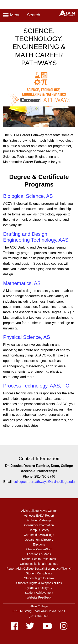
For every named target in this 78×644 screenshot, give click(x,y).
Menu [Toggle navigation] (12, 15)
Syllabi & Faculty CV (39, 588)
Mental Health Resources (39, 559)
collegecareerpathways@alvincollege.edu (44, 482)
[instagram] (64, 628)
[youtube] (47, 628)
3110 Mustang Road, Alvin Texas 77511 (39, 611)
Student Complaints (39, 573)
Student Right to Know (39, 578)
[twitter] (30, 628)
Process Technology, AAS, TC (36, 386)
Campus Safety (39, 530)
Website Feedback (39, 597)
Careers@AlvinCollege (39, 535)
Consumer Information (39, 525)
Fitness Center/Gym (39, 549)
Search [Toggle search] (33, 15)
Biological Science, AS (28, 196)
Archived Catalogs (39, 520)
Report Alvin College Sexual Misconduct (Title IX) (39, 569)
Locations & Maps (39, 554)
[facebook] (14, 628)
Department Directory (39, 540)
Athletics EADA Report (39, 516)
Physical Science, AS (27, 337)
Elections (39, 544)
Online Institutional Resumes (39, 564)
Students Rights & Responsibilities (39, 583)
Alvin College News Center (39, 511)
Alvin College (39, 606)
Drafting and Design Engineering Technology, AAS (36, 237)
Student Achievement (39, 593)
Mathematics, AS (22, 283)
